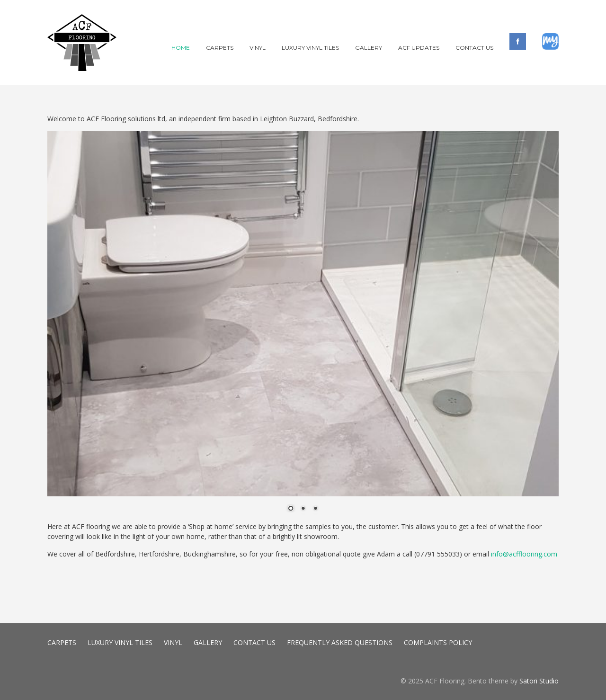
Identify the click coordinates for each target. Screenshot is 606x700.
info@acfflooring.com (524, 554)
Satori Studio (539, 681)
